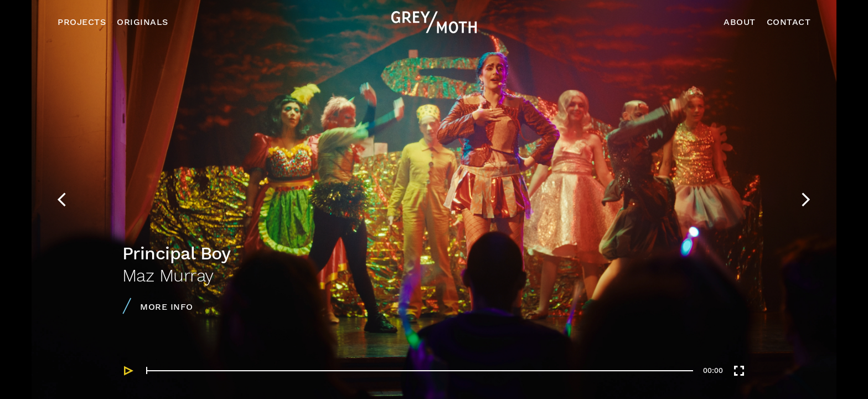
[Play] (129, 371)
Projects (82, 22)
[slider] (420, 370)
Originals (143, 22)
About (740, 22)
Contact (789, 22)
